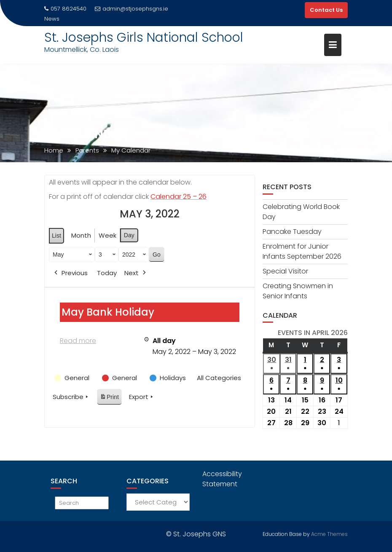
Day (129, 235)
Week (107, 235)
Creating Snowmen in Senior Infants (298, 291)
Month (81, 235)
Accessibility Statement (222, 479)
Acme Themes (329, 533)
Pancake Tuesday (292, 232)
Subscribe (71, 397)
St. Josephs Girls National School (144, 38)
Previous (70, 273)
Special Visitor (285, 271)
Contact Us (326, 10)
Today (107, 273)
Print (109, 398)
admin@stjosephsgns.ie (132, 9)
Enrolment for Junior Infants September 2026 (302, 251)
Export (142, 397)
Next (136, 273)
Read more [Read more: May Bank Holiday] (78, 341)
